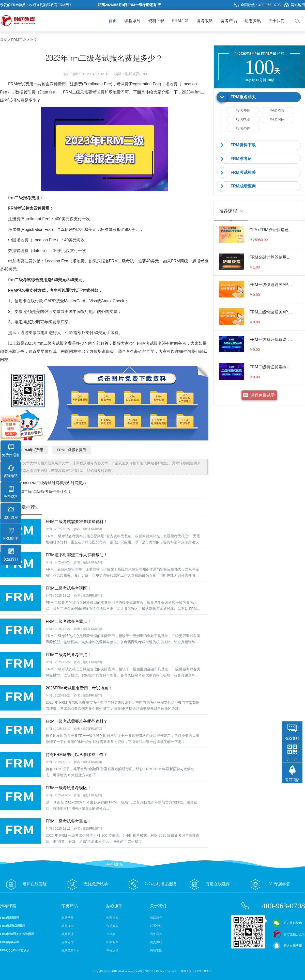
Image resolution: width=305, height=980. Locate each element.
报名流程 (278, 110)
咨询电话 (11, 471)
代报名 (111, 934)
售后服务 (112, 926)
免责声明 (156, 942)
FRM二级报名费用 (71, 450)
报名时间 (278, 119)
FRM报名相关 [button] (243, 97)
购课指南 (112, 918)
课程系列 (132, 21)
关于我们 (277, 21)
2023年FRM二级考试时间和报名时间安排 (51, 483)
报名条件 (243, 128)
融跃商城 (68, 926)
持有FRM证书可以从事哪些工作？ (77, 755)
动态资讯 (253, 21)
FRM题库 (11, 534)
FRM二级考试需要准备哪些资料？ (77, 522)
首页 (113, 21)
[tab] (259, 97)
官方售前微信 (287, 923)
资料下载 (156, 21)
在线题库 (68, 942)
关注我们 (11, 555)
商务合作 (156, 934)
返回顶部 (292, 780)
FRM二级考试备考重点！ (68, 621)
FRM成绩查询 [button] (243, 186)
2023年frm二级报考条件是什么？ (43, 491)
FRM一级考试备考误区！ (68, 788)
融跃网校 (68, 918)
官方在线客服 (287, 946)
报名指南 (243, 119)
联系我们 (156, 926)
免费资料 (11, 492)
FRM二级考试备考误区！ (68, 588)
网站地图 (295, 5)
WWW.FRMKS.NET (138, 971)
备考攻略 (205, 21)
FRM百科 (181, 21)
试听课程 (11, 513)
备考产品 (229, 21)
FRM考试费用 (32, 450)
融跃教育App (70, 950)
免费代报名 (11, 451)
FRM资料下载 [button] (243, 145)
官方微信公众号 (289, 934)
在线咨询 (112, 942)
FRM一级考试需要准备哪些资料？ (77, 721)
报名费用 (243, 110)
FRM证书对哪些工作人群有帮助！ (77, 555)
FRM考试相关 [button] (243, 172)
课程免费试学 (263, 395)
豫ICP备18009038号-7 (196, 971)
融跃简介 (156, 918)
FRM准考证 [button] (241, 159)
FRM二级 (19, 40)
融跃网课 (68, 934)
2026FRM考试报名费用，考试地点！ (79, 688)
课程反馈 (112, 950)
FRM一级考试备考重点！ (68, 821)
